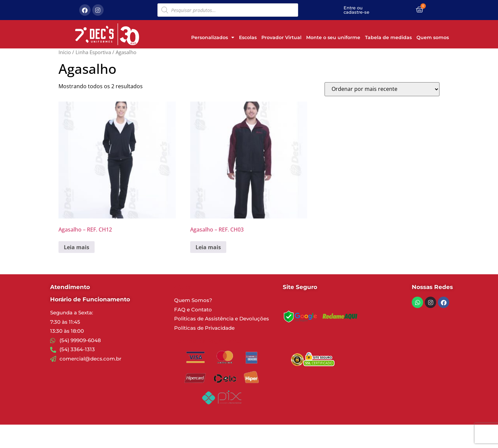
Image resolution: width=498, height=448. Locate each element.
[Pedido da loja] (382, 89)
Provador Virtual (281, 37)
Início (65, 52)
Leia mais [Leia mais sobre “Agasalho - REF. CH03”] (208, 247)
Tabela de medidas (388, 37)
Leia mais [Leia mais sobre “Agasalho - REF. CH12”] (77, 247)
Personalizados (213, 37)
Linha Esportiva (93, 52)
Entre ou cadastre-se (356, 10)
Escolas (248, 37)
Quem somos (433, 37)
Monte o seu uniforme (333, 37)
